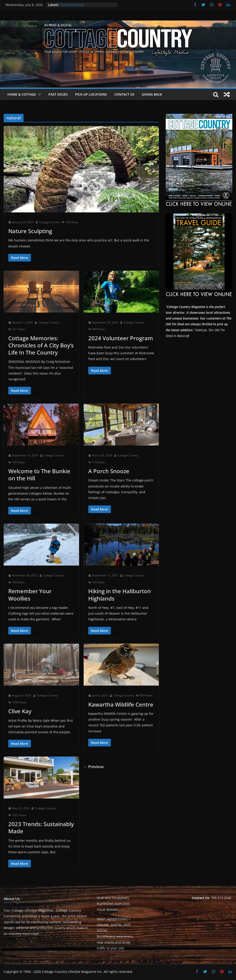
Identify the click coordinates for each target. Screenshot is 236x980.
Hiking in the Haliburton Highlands (119, 595)
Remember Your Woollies (30, 595)
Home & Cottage (22, 94)
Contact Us (124, 94)
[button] (38, 94)
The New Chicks (72, 5)
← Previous (94, 767)
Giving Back (152, 94)
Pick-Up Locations (91, 94)
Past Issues (58, 94)
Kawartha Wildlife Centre (121, 704)
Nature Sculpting (30, 231)
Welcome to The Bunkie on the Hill (39, 475)
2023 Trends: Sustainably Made (41, 827)
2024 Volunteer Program (121, 338)
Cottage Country (49, 222)
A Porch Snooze (109, 471)
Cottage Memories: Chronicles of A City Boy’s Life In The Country (41, 345)
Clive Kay (20, 711)
